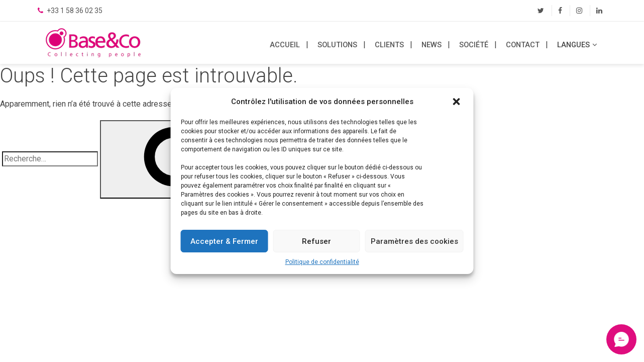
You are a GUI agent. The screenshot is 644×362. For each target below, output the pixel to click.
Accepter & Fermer (224, 241)
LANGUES (573, 45)
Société (474, 45)
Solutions (337, 45)
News (432, 45)
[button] (458, 102)
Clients (389, 45)
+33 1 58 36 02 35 (74, 11)
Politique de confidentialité (322, 262)
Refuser (316, 241)
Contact (523, 45)
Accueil (285, 45)
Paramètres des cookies (414, 241)
